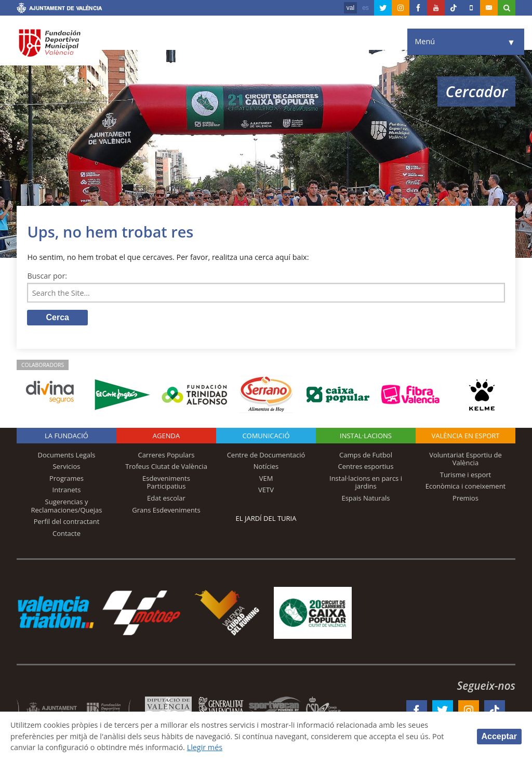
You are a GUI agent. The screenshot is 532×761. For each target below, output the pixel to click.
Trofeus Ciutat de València (166, 466)
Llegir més (205, 747)
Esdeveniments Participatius (166, 482)
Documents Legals (67, 455)
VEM (266, 478)
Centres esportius (366, 466)
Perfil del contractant (67, 521)
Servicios (66, 466)
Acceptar (499, 736)
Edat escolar (166, 498)
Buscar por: (47, 276)
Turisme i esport (466, 475)
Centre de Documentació (266, 455)
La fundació (66, 436)
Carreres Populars (166, 455)
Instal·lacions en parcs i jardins (366, 482)
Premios (465, 498)
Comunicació (266, 436)
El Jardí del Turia (266, 518)
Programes (66, 478)
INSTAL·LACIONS (366, 436)
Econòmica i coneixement (466, 486)
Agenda (166, 436)
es (365, 8)
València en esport (465, 436)
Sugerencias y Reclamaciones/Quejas (67, 506)
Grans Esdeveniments (166, 510)
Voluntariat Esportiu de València (465, 459)
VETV (266, 490)
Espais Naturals (365, 498)
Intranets (67, 490)
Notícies (266, 466)
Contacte (66, 533)
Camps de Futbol (366, 455)
